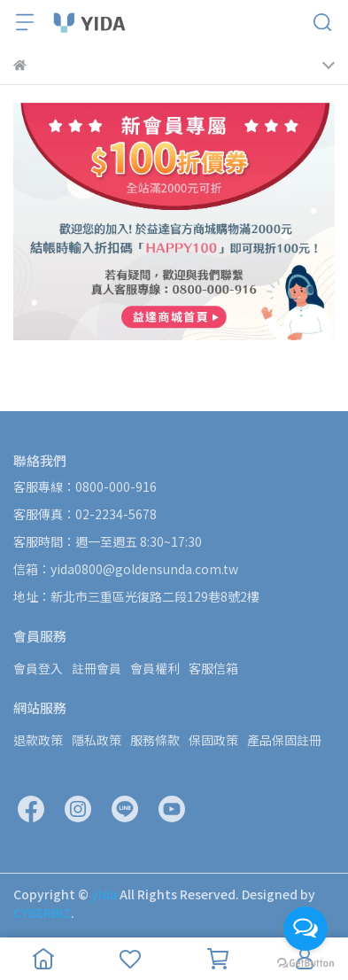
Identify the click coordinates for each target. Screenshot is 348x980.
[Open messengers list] (305, 929)
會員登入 (38, 668)
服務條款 (155, 740)
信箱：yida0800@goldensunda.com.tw (126, 569)
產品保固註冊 (284, 740)
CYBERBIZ (42, 913)
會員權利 (155, 668)
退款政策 (38, 740)
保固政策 (213, 740)
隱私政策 (97, 740)
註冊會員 (97, 668)
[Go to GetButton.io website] (305, 962)
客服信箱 (213, 668)
